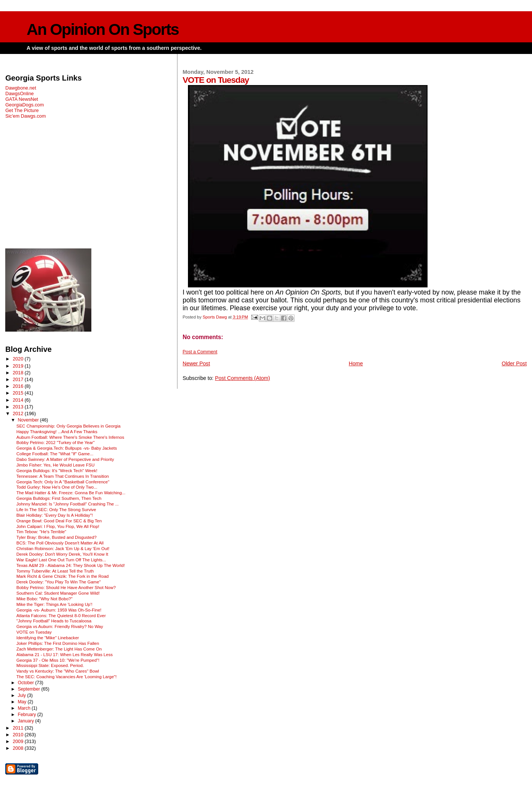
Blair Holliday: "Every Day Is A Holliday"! (55, 515)
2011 (19, 728)
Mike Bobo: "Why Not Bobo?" (45, 599)
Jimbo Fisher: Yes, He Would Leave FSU (56, 465)
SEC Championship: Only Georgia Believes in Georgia (69, 426)
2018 (19, 373)
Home (356, 363)
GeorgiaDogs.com (25, 105)
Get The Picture (22, 110)
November (29, 420)
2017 (19, 379)
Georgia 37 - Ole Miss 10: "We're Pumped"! (58, 660)
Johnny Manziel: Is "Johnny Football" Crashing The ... (68, 504)
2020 (19, 359)
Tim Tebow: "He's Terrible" (41, 532)
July (22, 695)
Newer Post (196, 363)
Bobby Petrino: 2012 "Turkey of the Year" (56, 443)
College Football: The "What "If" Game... (55, 454)
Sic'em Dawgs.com (25, 116)
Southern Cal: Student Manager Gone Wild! (58, 593)
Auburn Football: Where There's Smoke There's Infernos (70, 437)
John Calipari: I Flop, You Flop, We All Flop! (58, 526)
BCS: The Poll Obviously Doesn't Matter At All (60, 543)
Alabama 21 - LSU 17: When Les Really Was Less (65, 655)
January (26, 721)
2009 (19, 741)
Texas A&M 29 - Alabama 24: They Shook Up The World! (71, 565)
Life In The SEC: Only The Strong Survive (56, 510)
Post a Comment (200, 352)
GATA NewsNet (22, 99)
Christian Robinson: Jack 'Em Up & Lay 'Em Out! (63, 549)
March (25, 708)
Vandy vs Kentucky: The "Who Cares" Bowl (58, 671)
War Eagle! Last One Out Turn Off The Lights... (61, 560)
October (26, 683)
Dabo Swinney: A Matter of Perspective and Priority (65, 459)
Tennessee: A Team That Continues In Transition (63, 476)
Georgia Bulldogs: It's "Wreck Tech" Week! (57, 471)
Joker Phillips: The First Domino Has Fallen (58, 643)
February (27, 715)
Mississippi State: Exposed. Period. (50, 665)
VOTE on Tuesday (34, 632)
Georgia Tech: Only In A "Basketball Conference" (63, 482)
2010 (19, 735)
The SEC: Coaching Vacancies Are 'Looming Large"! (67, 677)
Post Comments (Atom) (242, 378)
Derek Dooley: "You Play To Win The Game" (59, 582)
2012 (19, 413)
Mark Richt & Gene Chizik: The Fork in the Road (63, 576)
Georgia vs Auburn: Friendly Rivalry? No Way (60, 627)
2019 (19, 366)
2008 (19, 748)
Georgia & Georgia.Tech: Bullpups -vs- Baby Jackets (67, 448)
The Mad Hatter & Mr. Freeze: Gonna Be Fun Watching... (71, 493)
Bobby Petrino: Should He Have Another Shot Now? (66, 588)
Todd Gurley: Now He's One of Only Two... (57, 487)
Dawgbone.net (21, 88)
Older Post (514, 363)
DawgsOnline (19, 93)
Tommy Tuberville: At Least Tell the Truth (55, 571)
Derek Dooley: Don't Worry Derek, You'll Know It (62, 554)
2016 (19, 386)
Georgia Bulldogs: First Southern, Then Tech (59, 498)
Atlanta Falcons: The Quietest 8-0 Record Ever (61, 616)
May (22, 702)
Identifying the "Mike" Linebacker (48, 638)
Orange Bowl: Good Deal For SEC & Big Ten (59, 521)
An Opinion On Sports (103, 29)
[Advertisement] (86, 184)
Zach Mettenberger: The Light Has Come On (59, 649)
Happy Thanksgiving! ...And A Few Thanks (57, 432)
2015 (19, 393)
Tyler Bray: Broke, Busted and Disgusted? (57, 537)
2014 (19, 400)
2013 (19, 407)
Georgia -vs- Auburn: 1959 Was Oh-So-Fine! (59, 610)
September (29, 689)
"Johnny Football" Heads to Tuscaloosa (54, 621)
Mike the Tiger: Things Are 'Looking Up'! (54, 604)
